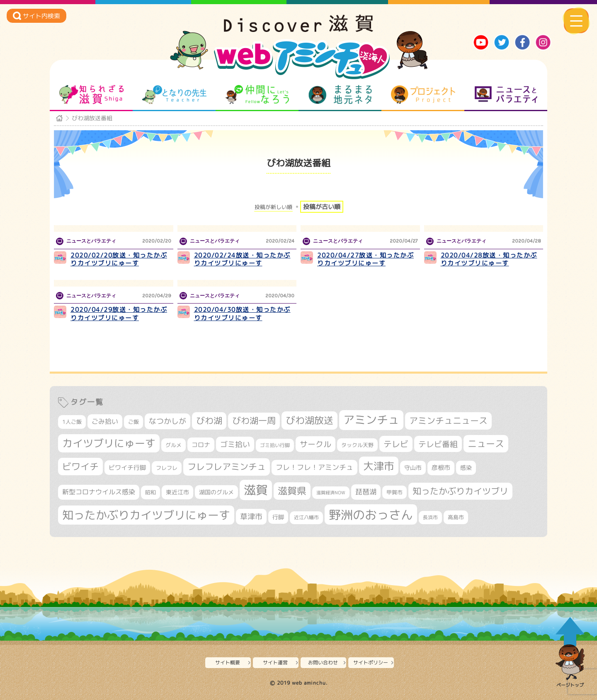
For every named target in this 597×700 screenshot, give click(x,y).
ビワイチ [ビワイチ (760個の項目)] (80, 466)
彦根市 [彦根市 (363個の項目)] (441, 468)
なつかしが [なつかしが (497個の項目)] (167, 421)
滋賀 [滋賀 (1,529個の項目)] (256, 490)
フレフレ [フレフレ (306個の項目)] (167, 468)
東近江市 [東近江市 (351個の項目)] (177, 492)
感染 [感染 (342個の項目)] (466, 468)
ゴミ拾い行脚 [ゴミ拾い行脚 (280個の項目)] (275, 445)
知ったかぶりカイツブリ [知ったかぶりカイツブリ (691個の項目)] (460, 491)
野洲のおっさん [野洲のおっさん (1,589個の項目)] (371, 514)
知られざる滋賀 (91, 95)
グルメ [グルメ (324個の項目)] (174, 445)
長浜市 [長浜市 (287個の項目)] (430, 517)
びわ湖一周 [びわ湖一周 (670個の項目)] (254, 421)
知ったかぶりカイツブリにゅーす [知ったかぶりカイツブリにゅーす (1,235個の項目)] (146, 515)
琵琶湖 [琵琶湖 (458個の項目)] (366, 492)
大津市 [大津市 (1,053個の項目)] (379, 466)
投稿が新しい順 (273, 207)
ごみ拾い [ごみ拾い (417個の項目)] (105, 421)
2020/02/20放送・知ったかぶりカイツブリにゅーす (119, 259)
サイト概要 (228, 662)
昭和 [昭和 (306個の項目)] (150, 492)
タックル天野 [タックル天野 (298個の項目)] (357, 445)
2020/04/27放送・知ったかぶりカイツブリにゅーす (365, 259)
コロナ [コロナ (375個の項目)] (201, 445)
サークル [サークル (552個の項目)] (315, 444)
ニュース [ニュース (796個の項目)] (486, 444)
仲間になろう (257, 95)
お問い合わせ (323, 662)
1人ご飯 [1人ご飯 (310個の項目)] (72, 422)
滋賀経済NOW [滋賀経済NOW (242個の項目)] (331, 493)
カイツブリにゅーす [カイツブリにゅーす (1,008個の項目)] (109, 443)
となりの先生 (174, 95)
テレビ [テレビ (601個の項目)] (396, 444)
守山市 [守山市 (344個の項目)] (413, 468)
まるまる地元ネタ (340, 95)
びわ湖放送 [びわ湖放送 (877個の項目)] (309, 420)
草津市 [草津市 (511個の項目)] (251, 516)
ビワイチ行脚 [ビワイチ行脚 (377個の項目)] (127, 468)
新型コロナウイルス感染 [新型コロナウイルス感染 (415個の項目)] (99, 492)
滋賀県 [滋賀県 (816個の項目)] (292, 491)
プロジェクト (423, 95)
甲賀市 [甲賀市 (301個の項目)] (394, 492)
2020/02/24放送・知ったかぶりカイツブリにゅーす (242, 259)
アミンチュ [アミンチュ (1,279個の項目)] (371, 420)
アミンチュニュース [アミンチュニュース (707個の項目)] (448, 420)
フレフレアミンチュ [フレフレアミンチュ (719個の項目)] (227, 467)
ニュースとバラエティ (506, 95)
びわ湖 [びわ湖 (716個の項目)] (209, 420)
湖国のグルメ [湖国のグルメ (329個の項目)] (216, 492)
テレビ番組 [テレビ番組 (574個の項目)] (438, 444)
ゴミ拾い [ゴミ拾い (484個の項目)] (235, 444)
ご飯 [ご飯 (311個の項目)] (133, 422)
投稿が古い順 (322, 207)
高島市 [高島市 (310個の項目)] (456, 517)
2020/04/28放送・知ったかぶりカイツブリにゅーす (489, 259)
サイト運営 (275, 662)
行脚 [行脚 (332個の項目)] (278, 517)
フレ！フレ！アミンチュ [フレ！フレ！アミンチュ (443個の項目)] (314, 467)
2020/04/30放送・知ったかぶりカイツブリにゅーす (242, 314)
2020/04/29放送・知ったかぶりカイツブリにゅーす (119, 314)
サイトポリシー (371, 662)
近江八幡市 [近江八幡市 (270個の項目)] (306, 518)
